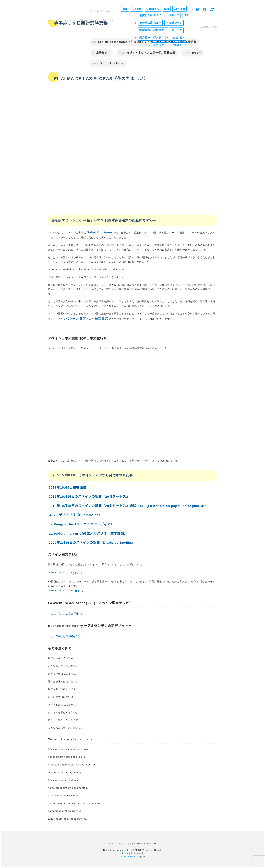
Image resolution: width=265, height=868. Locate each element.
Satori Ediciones (100, 232)
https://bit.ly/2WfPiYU (66, 614)
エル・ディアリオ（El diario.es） (75, 515)
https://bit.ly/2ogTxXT (66, 573)
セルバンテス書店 (72, 319)
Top (125, 9)
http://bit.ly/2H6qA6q (65, 636)
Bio (167, 9)
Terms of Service (129, 856)
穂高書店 (102, 319)
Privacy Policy (130, 853)
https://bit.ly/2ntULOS (66, 591)
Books (137, 9)
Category (153, 9)
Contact (179, 9)
